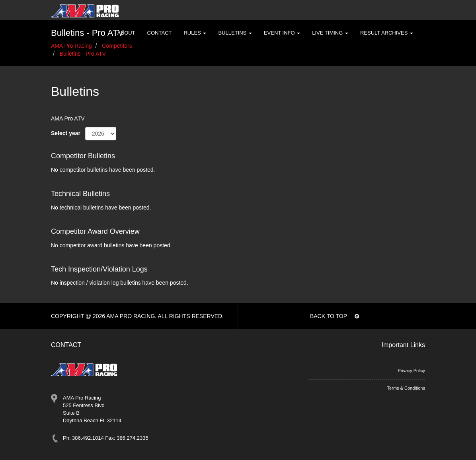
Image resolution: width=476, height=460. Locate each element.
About (126, 33)
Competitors (117, 46)
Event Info (282, 33)
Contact (160, 33)
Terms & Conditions (406, 388)
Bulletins (235, 33)
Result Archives (387, 33)
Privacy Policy (412, 371)
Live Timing (330, 33)
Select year (66, 133)
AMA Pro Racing (71, 46)
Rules (195, 33)
